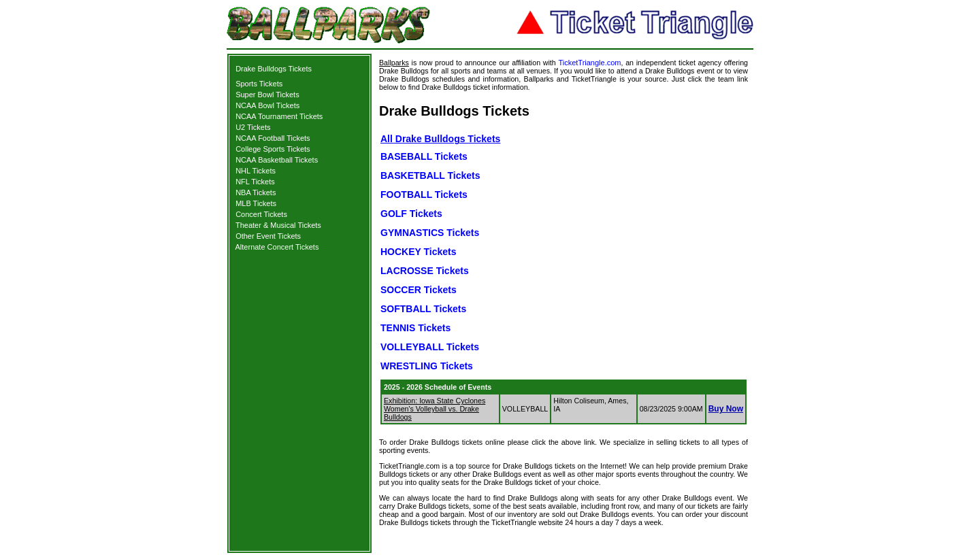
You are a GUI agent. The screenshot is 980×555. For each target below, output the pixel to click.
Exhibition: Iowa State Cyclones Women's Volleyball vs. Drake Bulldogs (435, 409)
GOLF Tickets (411, 214)
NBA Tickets (256, 192)
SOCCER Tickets (419, 290)
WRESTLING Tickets (427, 366)
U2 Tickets (253, 127)
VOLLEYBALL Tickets (430, 347)
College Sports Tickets (273, 149)
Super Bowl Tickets (267, 95)
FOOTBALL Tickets (424, 195)
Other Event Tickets (268, 236)
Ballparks (394, 63)
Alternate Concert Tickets (277, 247)
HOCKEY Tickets (419, 252)
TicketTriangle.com (589, 63)
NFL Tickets (255, 182)
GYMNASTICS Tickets (430, 233)
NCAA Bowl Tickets (267, 105)
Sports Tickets (259, 84)
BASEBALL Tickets (424, 156)
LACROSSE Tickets (425, 271)
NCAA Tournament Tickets (279, 116)
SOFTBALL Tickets (423, 309)
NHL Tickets (256, 171)
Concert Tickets (261, 214)
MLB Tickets (256, 203)
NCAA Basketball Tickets (277, 160)
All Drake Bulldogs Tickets (440, 139)
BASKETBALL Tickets (430, 175)
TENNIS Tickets (415, 328)
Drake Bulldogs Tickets (274, 69)
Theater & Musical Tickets (278, 225)
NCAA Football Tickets (273, 138)
